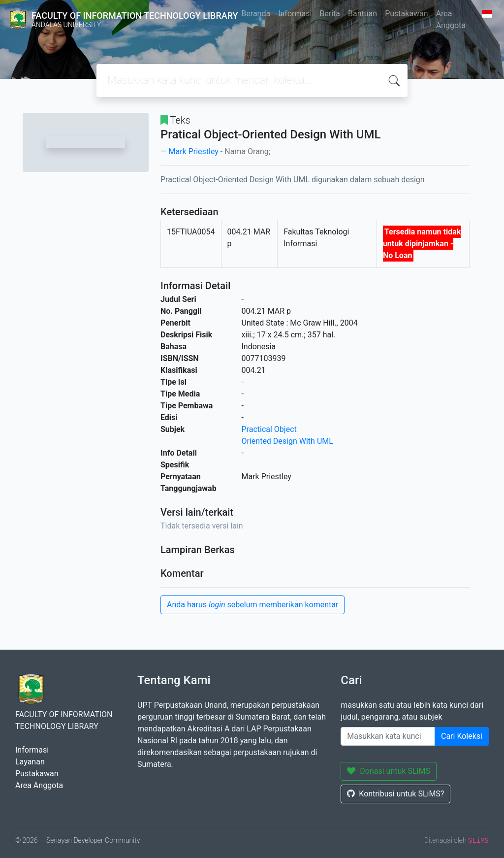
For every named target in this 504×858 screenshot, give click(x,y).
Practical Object (269, 429)
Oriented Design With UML (287, 441)
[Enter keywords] (388, 736)
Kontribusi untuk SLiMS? (395, 794)
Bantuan (362, 14)
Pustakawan (406, 14)
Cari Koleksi (462, 736)
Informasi (295, 14)
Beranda (256, 14)
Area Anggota (451, 19)
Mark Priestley (193, 151)
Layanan (30, 762)
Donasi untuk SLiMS (389, 771)
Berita (330, 14)
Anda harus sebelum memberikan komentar (252, 605)
